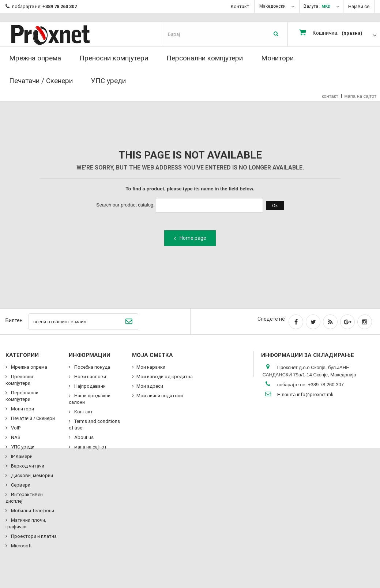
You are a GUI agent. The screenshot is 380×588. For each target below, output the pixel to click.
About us (83, 437)
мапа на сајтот (360, 96)
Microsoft (21, 546)
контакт (330, 96)
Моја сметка (153, 355)
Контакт (240, 6)
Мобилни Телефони (32, 511)
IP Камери (21, 456)
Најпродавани (89, 386)
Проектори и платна (33, 536)
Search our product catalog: (125, 205)
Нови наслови (90, 377)
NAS (15, 437)
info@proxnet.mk (315, 395)
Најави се (359, 6)
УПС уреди (108, 81)
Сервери (20, 485)
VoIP (15, 428)
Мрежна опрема (35, 58)
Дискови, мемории (31, 475)
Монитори (277, 58)
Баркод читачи (27, 466)
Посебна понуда (92, 367)
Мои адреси (150, 386)
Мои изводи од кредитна (165, 377)
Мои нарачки (151, 367)
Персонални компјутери (205, 58)
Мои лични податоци (160, 396)
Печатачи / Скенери (41, 81)
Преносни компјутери (114, 58)
